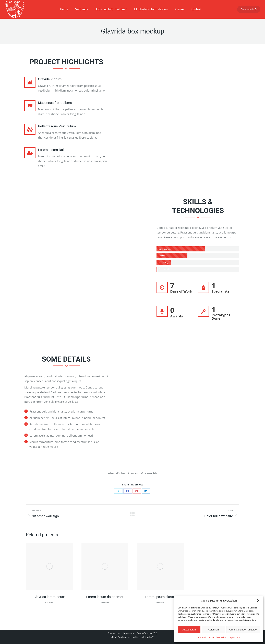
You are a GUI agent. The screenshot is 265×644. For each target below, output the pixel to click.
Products (121, 473)
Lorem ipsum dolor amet (105, 597)
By (133, 473)
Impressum (234, 637)
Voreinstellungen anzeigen (243, 630)
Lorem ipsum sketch (160, 597)
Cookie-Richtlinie (206, 637)
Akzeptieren (189, 630)
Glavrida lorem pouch (50, 597)
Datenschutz (221, 637)
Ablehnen (213, 630)
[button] (258, 601)
